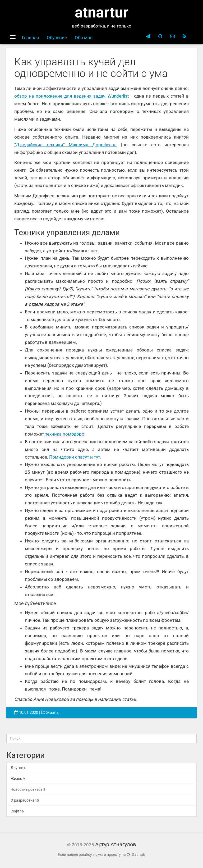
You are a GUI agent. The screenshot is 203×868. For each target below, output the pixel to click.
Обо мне (84, 38)
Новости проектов (28, 789)
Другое (18, 768)
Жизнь (52, 712)
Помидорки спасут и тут (75, 457)
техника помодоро (65, 434)
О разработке (25, 800)
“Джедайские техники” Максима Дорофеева (65, 145)
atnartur (102, 12)
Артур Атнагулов (116, 844)
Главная (30, 38)
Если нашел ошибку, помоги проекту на (102, 855)
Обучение (57, 38)
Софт (17, 811)
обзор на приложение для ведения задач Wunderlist (72, 96)
